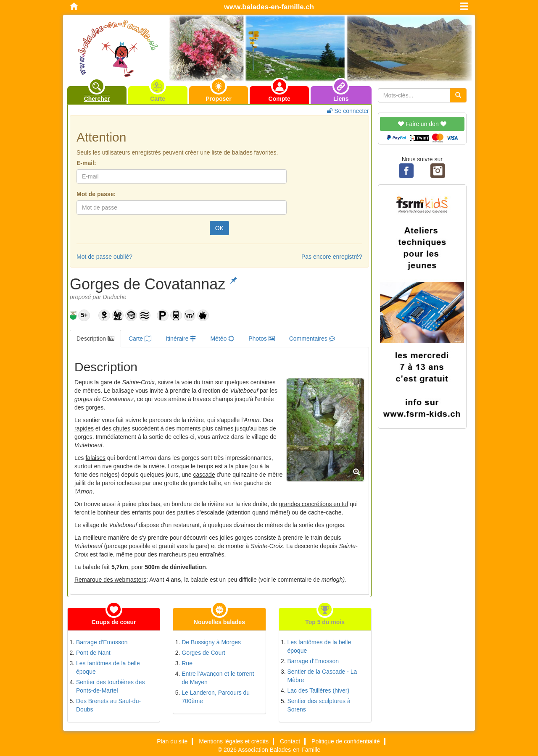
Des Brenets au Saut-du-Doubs (108, 705)
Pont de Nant (93, 653)
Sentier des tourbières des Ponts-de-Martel (110, 686)
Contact (290, 741)
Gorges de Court (203, 653)
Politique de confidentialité (346, 741)
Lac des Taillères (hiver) (319, 690)
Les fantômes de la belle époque (108, 667)
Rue (187, 663)
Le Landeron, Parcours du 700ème (216, 697)
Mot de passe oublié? (104, 257)
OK (219, 228)
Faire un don (422, 124)
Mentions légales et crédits (234, 741)
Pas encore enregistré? (332, 257)
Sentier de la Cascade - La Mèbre (322, 676)
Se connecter (348, 111)
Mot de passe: (96, 194)
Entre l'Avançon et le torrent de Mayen (218, 678)
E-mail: (86, 163)
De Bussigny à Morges (211, 642)
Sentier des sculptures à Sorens (319, 705)
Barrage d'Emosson (102, 642)
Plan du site (172, 741)
